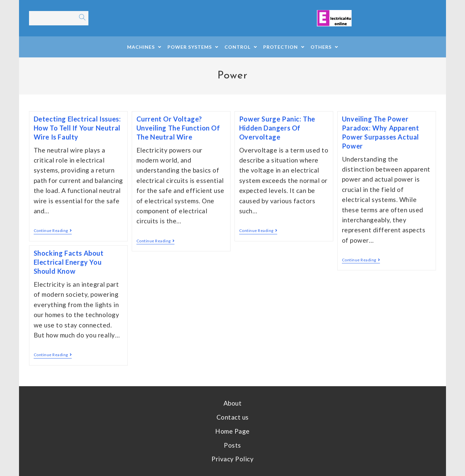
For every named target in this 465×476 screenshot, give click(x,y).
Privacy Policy (232, 459)
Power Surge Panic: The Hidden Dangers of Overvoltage (277, 128)
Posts (232, 445)
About (233, 403)
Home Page (232, 431)
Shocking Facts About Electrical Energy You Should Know (69, 262)
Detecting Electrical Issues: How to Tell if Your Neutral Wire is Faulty (77, 128)
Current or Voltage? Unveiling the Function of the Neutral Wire (178, 128)
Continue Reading (53, 231)
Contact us (233, 417)
